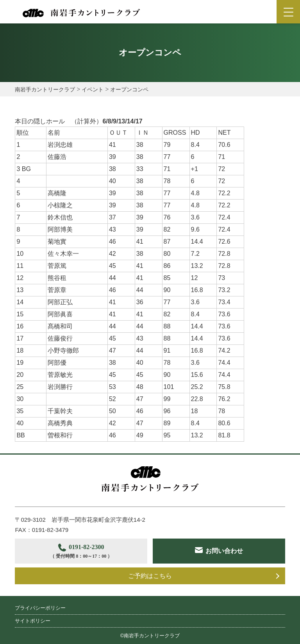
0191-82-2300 (81, 552)
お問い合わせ (224, 551)
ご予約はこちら (150, 576)
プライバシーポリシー (40, 608)
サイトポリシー (33, 621)
